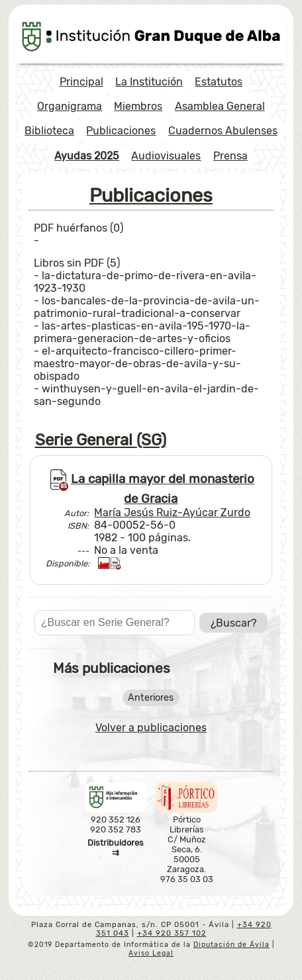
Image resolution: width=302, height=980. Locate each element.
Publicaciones (121, 131)
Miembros (138, 106)
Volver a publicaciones (151, 728)
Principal (81, 82)
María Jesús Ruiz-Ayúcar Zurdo (172, 512)
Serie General (101, 440)
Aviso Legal (151, 953)
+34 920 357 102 (172, 933)
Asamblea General (220, 106)
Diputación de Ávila (231, 945)
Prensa (230, 156)
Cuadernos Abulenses (223, 131)
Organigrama (70, 106)
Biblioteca (49, 131)
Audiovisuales (166, 156)
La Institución (149, 82)
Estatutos (219, 82)
